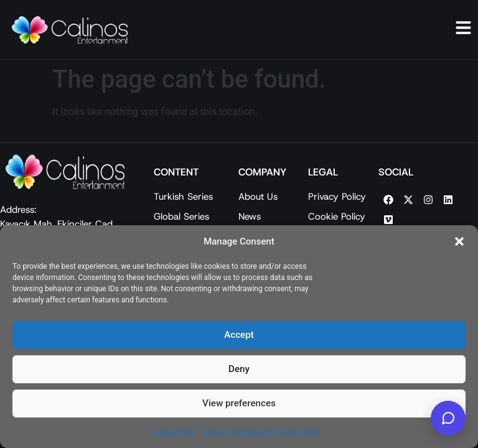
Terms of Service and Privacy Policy (261, 432)
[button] (459, 241)
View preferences (239, 404)
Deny (239, 370)
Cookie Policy (174, 432)
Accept (239, 335)
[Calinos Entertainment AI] (448, 418)
